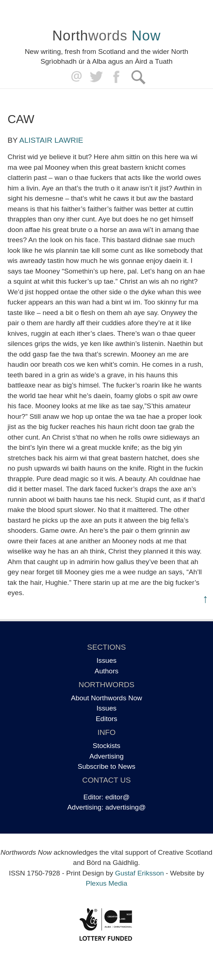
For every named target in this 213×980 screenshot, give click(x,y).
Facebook (117, 77)
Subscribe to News (106, 766)
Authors (106, 671)
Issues (106, 660)
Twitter (96, 77)
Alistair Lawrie (51, 140)
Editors (106, 719)
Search (138, 77)
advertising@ (125, 807)
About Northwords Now (106, 698)
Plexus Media (106, 883)
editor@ (117, 797)
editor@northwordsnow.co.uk (75, 77)
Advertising (107, 756)
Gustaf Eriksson (139, 873)
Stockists (106, 746)
